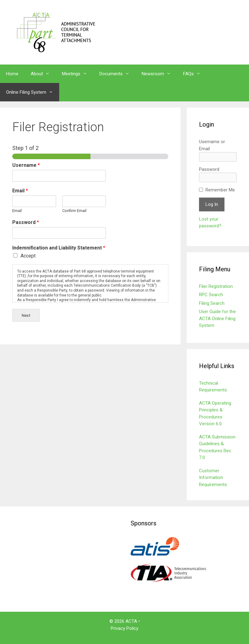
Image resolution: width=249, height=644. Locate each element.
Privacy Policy (124, 628)
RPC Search (211, 295)
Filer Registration (216, 286)
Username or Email (212, 145)
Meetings (78, 74)
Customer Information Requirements (213, 478)
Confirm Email (74, 211)
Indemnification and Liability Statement (59, 248)
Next (26, 315)
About (43, 74)
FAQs (195, 74)
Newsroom (159, 74)
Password (26, 222)
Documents (117, 74)
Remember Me (220, 190)
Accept (28, 256)
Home (12, 74)
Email (20, 191)
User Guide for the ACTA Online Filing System (217, 318)
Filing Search (212, 303)
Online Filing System (33, 92)
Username (26, 165)
